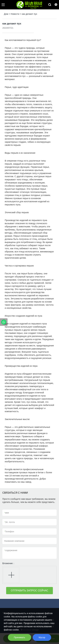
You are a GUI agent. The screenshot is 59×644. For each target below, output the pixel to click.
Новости (15, 14)
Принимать (20, 637)
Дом (6, 14)
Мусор (42, 637)
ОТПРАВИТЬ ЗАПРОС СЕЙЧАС (30, 591)
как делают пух (29, 14)
